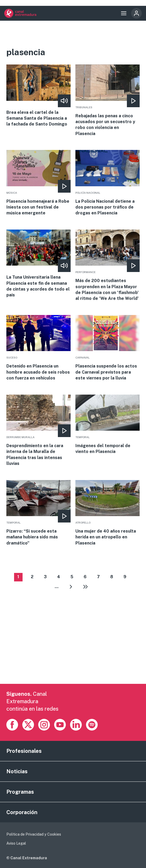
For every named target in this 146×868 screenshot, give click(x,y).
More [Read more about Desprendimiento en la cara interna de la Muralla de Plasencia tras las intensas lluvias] (39, 431)
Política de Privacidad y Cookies (34, 834)
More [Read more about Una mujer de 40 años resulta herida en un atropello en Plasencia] (108, 513)
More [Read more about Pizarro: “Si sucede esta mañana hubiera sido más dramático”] (39, 513)
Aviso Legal (16, 843)
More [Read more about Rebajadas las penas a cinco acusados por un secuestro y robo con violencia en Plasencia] (108, 101)
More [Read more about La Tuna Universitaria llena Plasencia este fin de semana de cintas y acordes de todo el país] (39, 264)
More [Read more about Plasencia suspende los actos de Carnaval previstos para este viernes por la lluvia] (108, 348)
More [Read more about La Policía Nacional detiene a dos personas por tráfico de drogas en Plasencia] (108, 183)
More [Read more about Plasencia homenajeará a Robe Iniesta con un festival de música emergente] (39, 183)
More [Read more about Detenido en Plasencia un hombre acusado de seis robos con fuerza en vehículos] (39, 348)
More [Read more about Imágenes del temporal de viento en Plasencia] (108, 425)
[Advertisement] (73, 647)
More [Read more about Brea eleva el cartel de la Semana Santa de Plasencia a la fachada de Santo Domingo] (39, 96)
